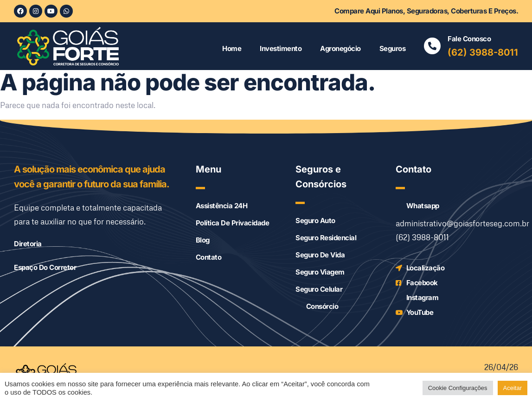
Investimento (281, 48)
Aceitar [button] (513, 388)
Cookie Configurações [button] (458, 388)
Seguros (393, 48)
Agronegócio (340, 48)
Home (232, 48)
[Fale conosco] (432, 46)
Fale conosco (469, 39)
